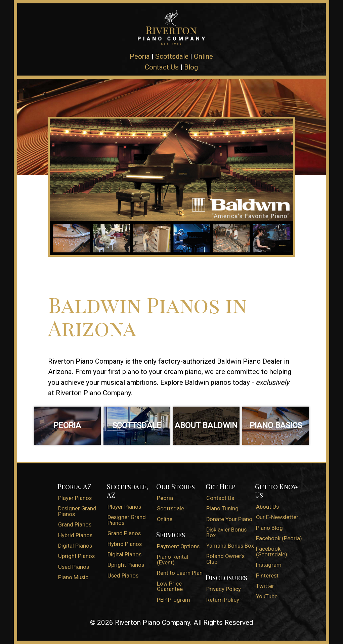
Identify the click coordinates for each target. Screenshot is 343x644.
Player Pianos (75, 498)
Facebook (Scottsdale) (272, 552)
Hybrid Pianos (75, 535)
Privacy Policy (224, 589)
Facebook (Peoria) (279, 538)
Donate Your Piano (229, 519)
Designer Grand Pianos (77, 511)
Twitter (265, 586)
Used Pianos (74, 567)
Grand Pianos (75, 525)
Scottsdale (172, 56)
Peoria (140, 56)
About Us (267, 507)
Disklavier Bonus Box (226, 533)
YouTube (267, 596)
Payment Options (178, 546)
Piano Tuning (222, 509)
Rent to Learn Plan (180, 573)
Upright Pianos (76, 556)
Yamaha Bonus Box (230, 546)
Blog (191, 67)
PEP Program (174, 600)
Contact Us (162, 67)
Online (203, 56)
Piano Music (73, 577)
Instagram (269, 565)
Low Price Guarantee (170, 587)
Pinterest (267, 576)
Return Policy (223, 600)
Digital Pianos (75, 546)
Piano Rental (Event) (173, 560)
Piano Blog (269, 528)
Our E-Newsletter (277, 517)
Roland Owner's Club (225, 559)
